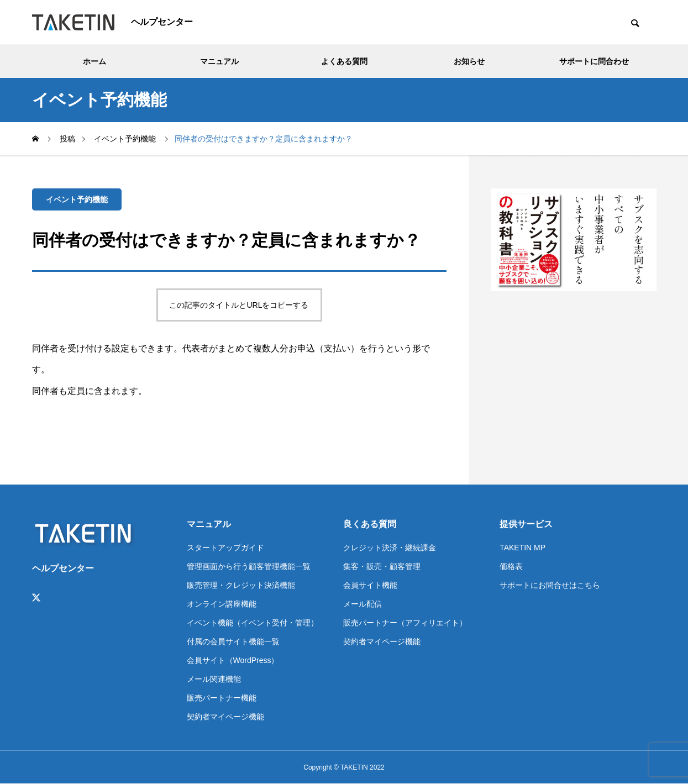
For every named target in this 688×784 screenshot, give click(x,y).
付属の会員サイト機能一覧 (233, 641)
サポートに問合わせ (594, 61)
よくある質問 (344, 61)
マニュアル (219, 61)
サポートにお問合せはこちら (550, 585)
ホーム (94, 61)
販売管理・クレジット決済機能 (241, 585)
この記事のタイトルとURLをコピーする (239, 305)
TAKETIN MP (522, 548)
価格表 (511, 566)
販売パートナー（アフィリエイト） (405, 623)
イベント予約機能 (77, 199)
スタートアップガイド (225, 548)
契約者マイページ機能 (225, 717)
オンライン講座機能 (222, 604)
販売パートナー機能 (222, 698)
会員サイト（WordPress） (233, 660)
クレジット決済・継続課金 (390, 548)
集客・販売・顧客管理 (382, 566)
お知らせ (469, 61)
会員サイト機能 (370, 585)
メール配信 (363, 604)
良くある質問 (370, 524)
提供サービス (526, 524)
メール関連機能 (214, 679)
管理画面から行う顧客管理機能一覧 (249, 566)
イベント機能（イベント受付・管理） (253, 623)
